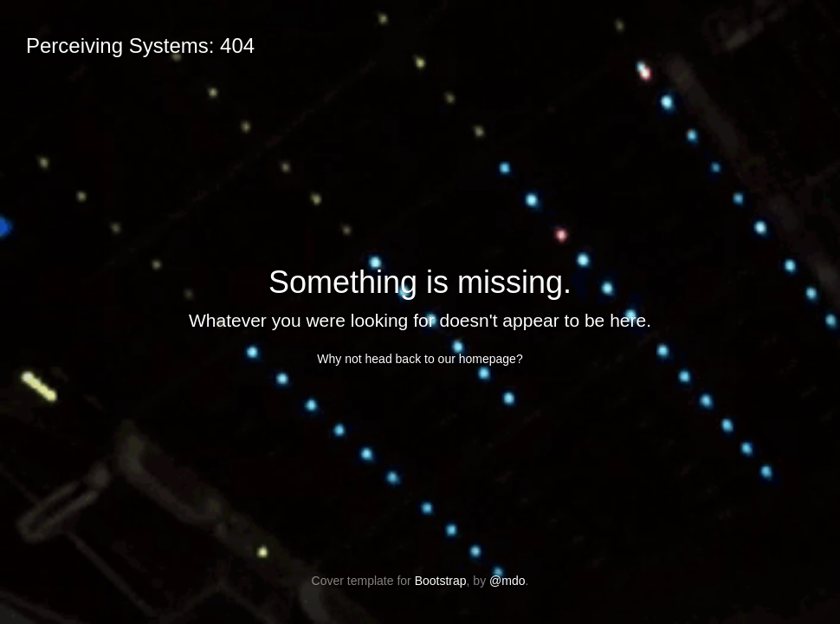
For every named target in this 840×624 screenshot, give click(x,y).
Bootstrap (441, 581)
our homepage (477, 359)
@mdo (507, 581)
